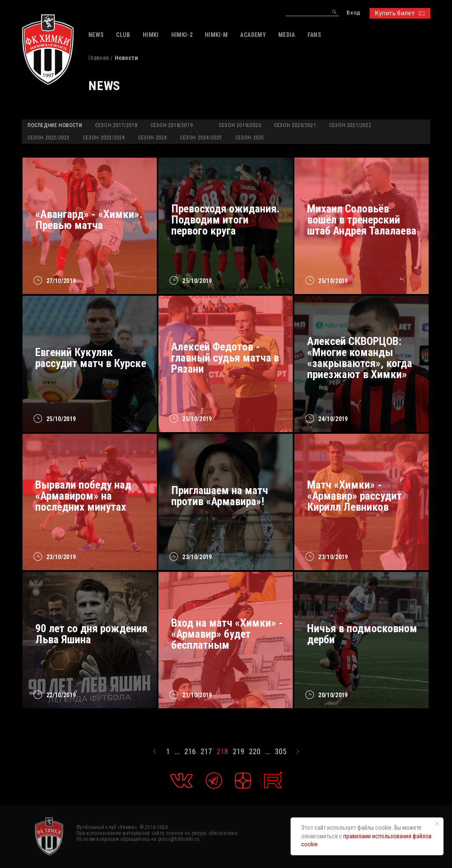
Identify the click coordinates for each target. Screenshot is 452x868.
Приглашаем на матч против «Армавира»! (220, 496)
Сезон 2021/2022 (350, 125)
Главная (99, 58)
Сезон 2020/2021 (295, 125)
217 (206, 752)
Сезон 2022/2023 (49, 138)
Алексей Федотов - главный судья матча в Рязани (225, 358)
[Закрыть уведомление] (437, 824)
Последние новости (55, 125)
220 (255, 752)
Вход (353, 13)
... (177, 752)
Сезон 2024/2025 (201, 138)
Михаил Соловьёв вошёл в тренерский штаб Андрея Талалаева (362, 220)
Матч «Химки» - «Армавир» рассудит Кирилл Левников (355, 496)
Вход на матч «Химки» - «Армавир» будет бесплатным (227, 634)
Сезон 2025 (250, 138)
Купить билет (400, 13)
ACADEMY (253, 35)
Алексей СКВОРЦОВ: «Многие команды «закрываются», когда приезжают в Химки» (360, 358)
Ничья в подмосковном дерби (362, 634)
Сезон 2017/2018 (116, 125)
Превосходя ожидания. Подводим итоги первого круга (225, 220)
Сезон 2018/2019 (171, 125)
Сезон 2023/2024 (104, 138)
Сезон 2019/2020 (240, 125)
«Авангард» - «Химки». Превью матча (89, 220)
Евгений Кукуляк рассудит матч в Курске (91, 358)
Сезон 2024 (153, 138)
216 (190, 752)
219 (239, 752)
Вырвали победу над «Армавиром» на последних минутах (83, 496)
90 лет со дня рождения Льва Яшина (91, 634)
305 (281, 752)
